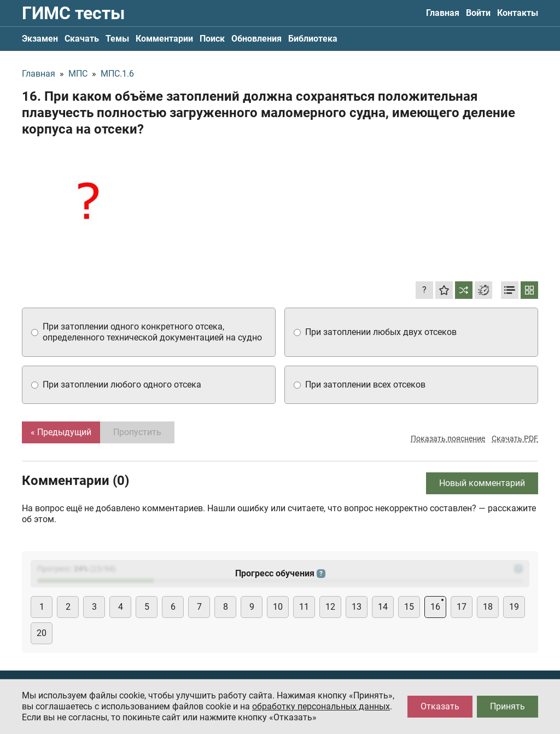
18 (488, 607)
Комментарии (164, 39)
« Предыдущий (61, 432)
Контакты (518, 13)
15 (409, 607)
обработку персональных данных (321, 706)
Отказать (440, 706)
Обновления (256, 39)
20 (42, 633)
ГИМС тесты (73, 13)
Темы (117, 39)
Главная (443, 13)
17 (462, 607)
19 (514, 607)
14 (383, 607)
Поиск (212, 39)
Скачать (82, 39)
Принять (507, 706)
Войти (478, 13)
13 (357, 607)
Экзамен (40, 39)
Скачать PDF (515, 438)
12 (330, 607)
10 (278, 607)
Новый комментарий (482, 483)
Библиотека (313, 39)
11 (304, 607)
